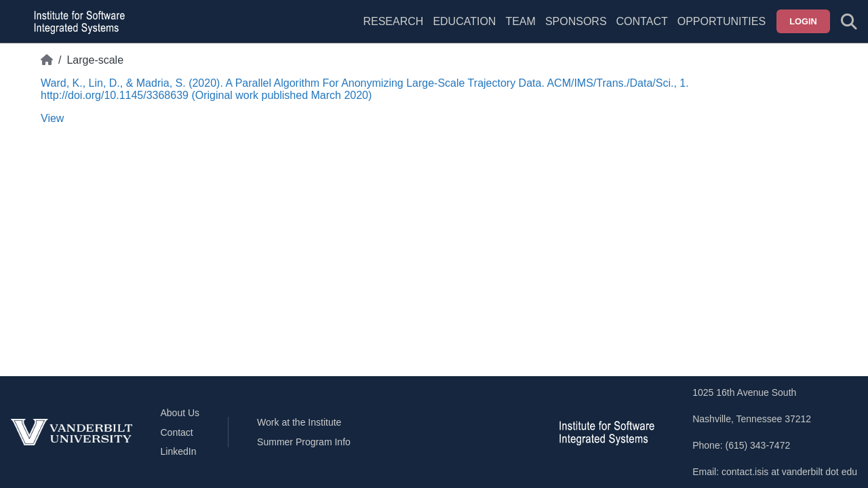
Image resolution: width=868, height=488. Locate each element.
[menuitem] (520, 30)
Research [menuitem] (393, 21)
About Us (180, 413)
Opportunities (722, 21)
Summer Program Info (304, 442)
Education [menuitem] (464, 21)
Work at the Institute (299, 422)
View (52, 118)
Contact (642, 21)
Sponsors (576, 21)
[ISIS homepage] (76, 22)
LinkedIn (179, 451)
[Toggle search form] (849, 22)
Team (520, 21)
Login (803, 21)
